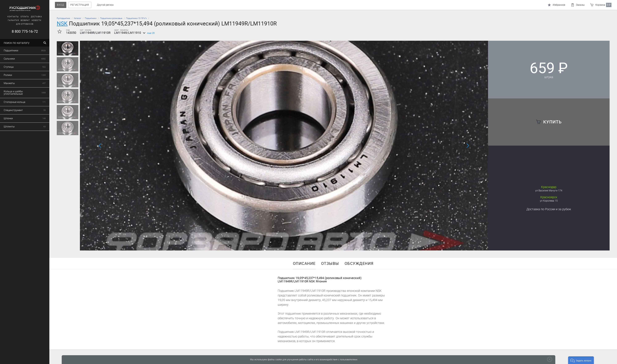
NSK (62, 24)
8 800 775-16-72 (22, 31)
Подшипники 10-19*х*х (136, 18)
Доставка (34, 17)
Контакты (11, 17)
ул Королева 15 (549, 201)
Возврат (23, 20)
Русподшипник (63, 18)
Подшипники (91, 18)
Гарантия (11, 20)
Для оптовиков (22, 24)
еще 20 (148, 33)
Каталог (78, 18)
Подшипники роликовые (111, 18)
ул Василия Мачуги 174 (549, 191)
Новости (34, 20)
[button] (282, 246)
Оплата (23, 17)
